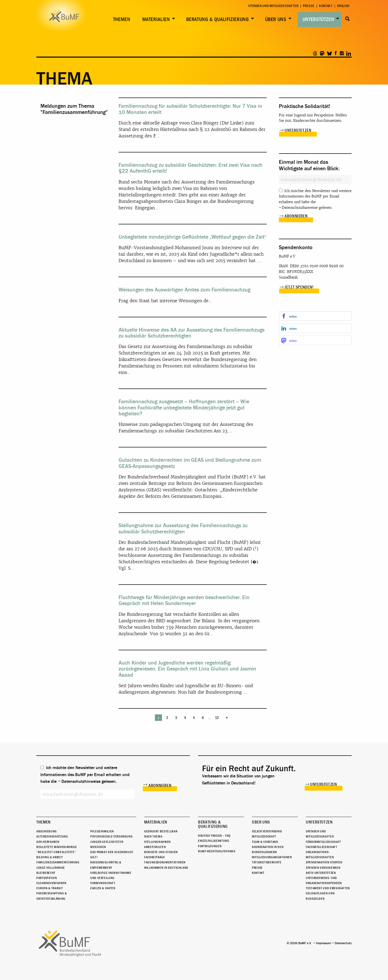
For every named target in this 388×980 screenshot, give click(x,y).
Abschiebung (47, 831)
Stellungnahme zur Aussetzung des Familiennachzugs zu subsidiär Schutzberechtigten (183, 528)
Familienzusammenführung (58, 862)
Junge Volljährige (51, 868)
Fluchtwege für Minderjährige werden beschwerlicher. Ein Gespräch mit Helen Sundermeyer (184, 600)
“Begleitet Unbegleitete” (56, 852)
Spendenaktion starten (324, 862)
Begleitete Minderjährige (57, 847)
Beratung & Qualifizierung (218, 19)
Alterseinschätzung (52, 836)
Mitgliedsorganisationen (272, 857)
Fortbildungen (210, 846)
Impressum (323, 943)
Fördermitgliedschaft (323, 842)
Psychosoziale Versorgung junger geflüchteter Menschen (111, 842)
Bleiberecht (46, 873)
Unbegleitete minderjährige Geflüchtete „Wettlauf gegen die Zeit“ (193, 237)
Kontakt (326, 6)
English (343, 6)
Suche (347, 19)
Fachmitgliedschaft (322, 847)
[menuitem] (121, 20)
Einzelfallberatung (214, 841)
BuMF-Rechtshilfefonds (217, 851)
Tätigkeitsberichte (267, 862)
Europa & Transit (50, 888)
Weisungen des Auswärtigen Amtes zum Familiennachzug (184, 290)
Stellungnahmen (157, 842)
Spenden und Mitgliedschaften (273, 6)
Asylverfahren (48, 842)
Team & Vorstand (265, 842)
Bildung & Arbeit (50, 857)
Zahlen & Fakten (103, 888)
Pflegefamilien (102, 831)
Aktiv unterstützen (321, 873)
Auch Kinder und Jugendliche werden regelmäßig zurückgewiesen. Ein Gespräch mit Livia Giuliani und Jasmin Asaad (187, 669)
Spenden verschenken (323, 868)
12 (217, 718)
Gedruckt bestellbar (161, 831)
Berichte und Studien (161, 852)
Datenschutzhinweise (300, 208)
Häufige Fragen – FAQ (214, 836)
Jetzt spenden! (299, 287)
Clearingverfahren (51, 883)
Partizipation (47, 878)
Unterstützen (318, 19)
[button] (315, 316)
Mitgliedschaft (264, 836)
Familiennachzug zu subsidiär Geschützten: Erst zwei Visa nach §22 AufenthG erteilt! (190, 168)
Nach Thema (153, 836)
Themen (122, 19)
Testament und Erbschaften (328, 888)
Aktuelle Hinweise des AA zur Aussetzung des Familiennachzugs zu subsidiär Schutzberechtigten (192, 333)
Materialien (156, 19)
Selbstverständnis (267, 831)
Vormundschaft (103, 883)
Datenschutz (343, 943)
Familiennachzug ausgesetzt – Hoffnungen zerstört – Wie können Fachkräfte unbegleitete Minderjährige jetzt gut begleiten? (184, 408)
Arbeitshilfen (155, 847)
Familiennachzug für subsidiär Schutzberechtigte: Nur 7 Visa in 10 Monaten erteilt (190, 109)
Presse (309, 6)
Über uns (276, 19)
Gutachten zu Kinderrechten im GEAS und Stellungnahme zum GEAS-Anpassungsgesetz (190, 463)
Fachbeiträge (155, 857)
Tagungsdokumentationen (165, 862)
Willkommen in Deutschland (166, 868)
